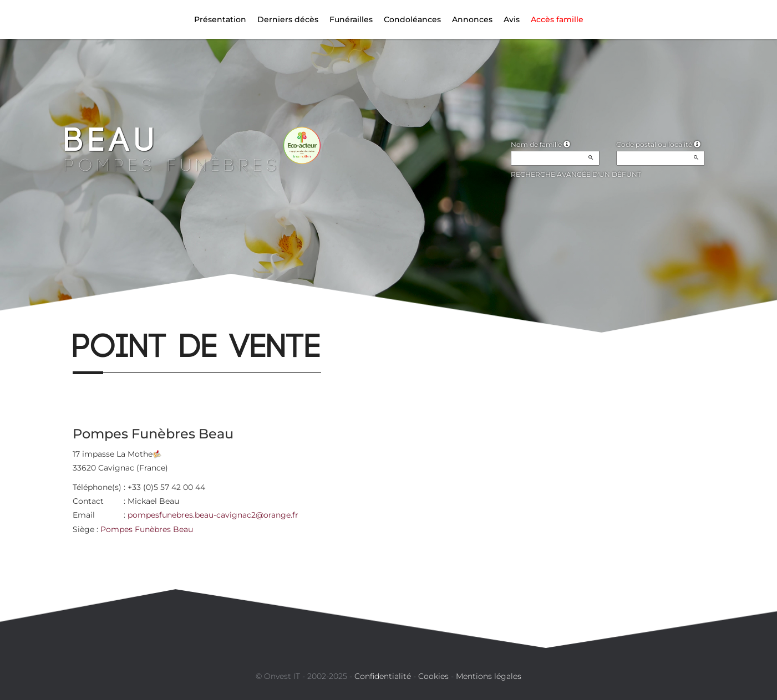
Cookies (433, 676)
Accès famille (557, 19)
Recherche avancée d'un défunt (576, 174)
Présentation (220, 19)
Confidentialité (383, 676)
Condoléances (412, 19)
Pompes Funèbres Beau (147, 529)
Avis (512, 19)
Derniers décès (288, 19)
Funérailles (351, 19)
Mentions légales (489, 676)
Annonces (472, 19)
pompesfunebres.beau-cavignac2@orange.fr (213, 515)
